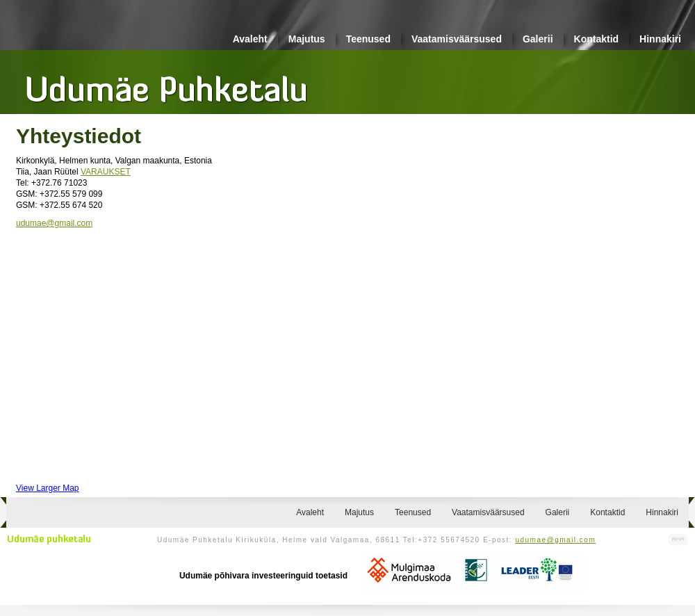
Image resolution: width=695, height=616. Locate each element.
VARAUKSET (106, 172)
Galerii (538, 39)
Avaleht (250, 39)
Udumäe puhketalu (49, 540)
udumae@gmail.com (54, 223)
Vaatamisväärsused (457, 39)
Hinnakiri (660, 39)
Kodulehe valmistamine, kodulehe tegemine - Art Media (678, 540)
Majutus (307, 39)
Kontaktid (597, 39)
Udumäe (167, 84)
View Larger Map (48, 488)
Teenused (368, 39)
